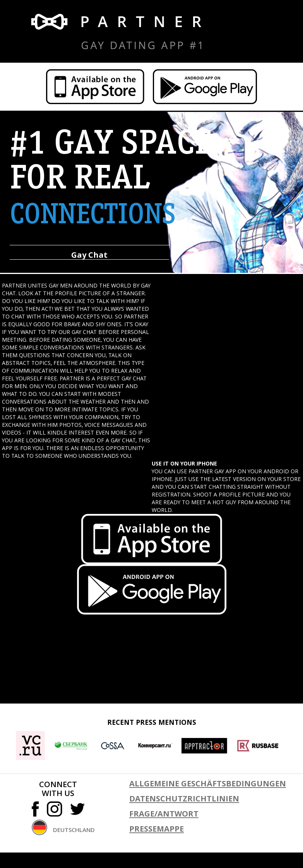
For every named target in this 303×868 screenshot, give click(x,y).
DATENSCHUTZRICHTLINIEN (184, 799)
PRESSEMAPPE (157, 829)
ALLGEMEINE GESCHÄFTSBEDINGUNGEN (208, 783)
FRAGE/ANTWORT (164, 814)
